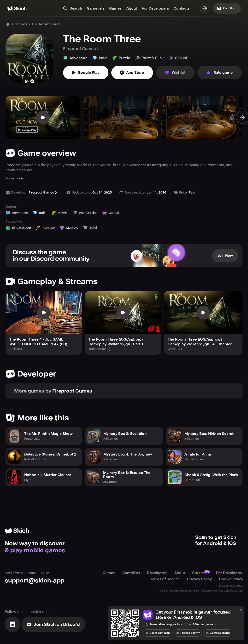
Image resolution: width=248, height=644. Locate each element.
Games (115, 8)
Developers (157, 573)
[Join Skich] (53, 624)
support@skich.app (35, 580)
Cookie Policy (231, 579)
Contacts (182, 8)
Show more (14, 178)
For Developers (155, 8)
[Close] (241, 610)
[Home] (17, 9)
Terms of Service (165, 579)
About (132, 8)
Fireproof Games (81, 49)
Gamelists (96, 8)
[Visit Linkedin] (12, 624)
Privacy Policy (199, 579)
